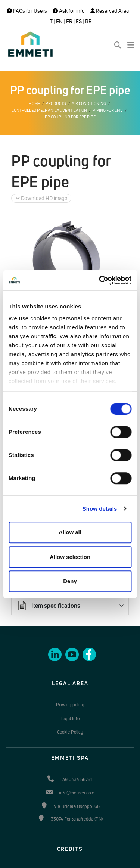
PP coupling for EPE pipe (70, 117)
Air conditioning (89, 103)
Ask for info (69, 11)
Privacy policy (70, 705)
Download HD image (41, 198)
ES (79, 21)
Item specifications (48, 606)
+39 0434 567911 (77, 779)
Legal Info (70, 718)
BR (88, 21)
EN (59, 21)
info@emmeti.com (77, 793)
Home (34, 103)
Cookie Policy (70, 732)
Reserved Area (110, 11)
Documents (39, 587)
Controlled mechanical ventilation (49, 110)
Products (56, 103)
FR (69, 21)
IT (50, 21)
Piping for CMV (108, 110)
